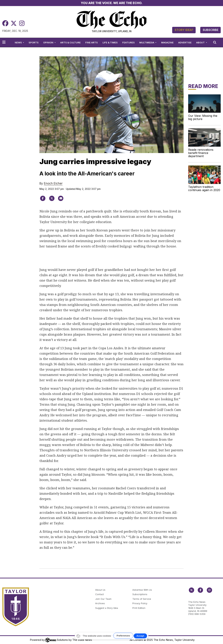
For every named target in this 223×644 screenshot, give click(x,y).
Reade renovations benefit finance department (201, 153)
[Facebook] (5, 23)
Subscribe (211, 30)
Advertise (185, 42)
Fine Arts (92, 42)
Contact (100, 594)
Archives (100, 603)
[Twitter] (14, 23)
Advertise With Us (142, 590)
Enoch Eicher (53, 183)
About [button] (201, 42)
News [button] (19, 42)
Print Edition (139, 608)
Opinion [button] (49, 42)
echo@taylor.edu (198, 598)
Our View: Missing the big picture (203, 117)
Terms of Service (142, 599)
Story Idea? (184, 30)
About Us (100, 590)
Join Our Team (103, 599)
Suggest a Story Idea (107, 608)
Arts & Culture (70, 42)
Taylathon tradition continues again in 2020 (204, 188)
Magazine (167, 42)
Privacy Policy (140, 603)
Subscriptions (140, 594)
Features (128, 42)
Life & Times (110, 42)
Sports (34, 42)
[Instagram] (22, 23)
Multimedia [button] (147, 42)
